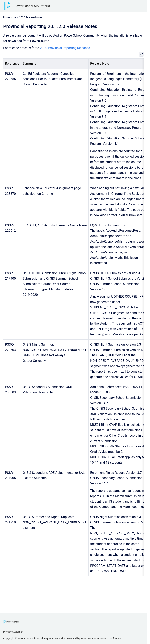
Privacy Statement (14, 632)
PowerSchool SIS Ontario (32, 6)
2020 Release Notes (31, 17)
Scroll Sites (87, 639)
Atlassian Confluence (109, 639)
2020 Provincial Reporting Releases (65, 48)
